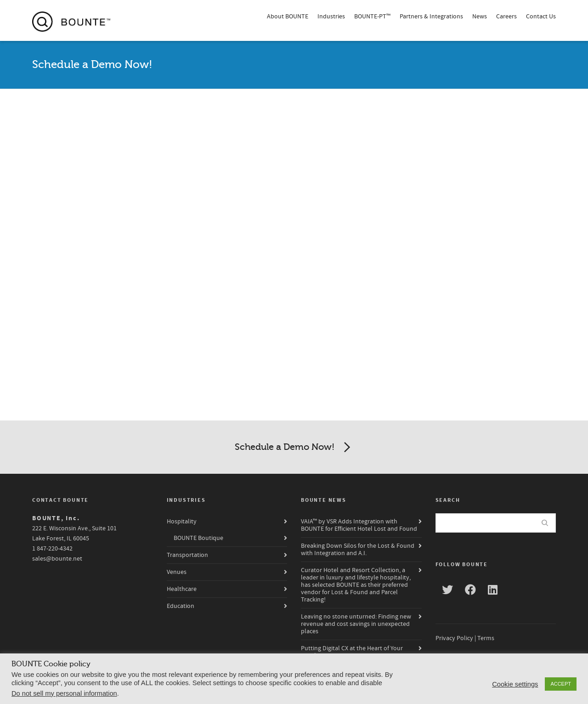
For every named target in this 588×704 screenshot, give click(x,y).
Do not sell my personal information (64, 693)
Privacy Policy (454, 638)
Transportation (187, 555)
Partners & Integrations (431, 17)
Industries (331, 17)
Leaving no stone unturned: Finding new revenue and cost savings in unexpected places (356, 624)
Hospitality (182, 522)
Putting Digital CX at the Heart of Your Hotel (352, 652)
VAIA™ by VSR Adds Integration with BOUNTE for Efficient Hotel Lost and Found (359, 525)
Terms (486, 638)
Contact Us (541, 17)
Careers (506, 17)
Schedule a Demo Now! (294, 448)
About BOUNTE (288, 17)
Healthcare (182, 589)
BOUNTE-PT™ (372, 17)
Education (181, 606)
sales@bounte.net (57, 559)
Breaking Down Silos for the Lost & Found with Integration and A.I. (358, 550)
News (480, 17)
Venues (177, 572)
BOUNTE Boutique (198, 538)
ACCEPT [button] (561, 684)
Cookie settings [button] (515, 684)
